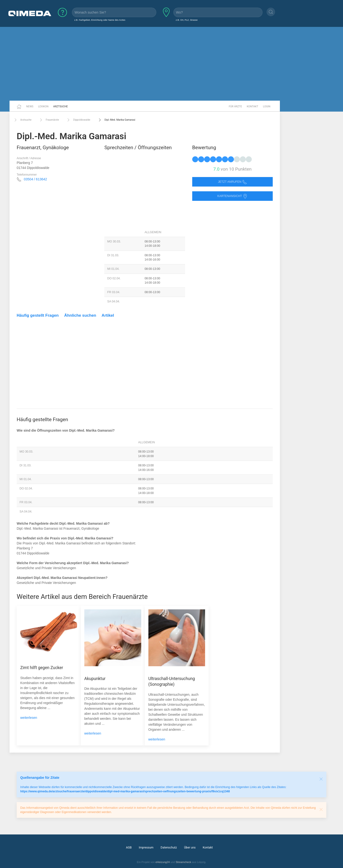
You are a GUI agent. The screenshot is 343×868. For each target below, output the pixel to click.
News (30, 106)
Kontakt (252, 106)
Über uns (190, 848)
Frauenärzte (49, 120)
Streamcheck (183, 862)
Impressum (146, 848)
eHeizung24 (163, 862)
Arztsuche (61, 106)
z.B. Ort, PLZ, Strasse (187, 20)
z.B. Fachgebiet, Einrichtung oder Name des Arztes (100, 20)
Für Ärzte (235, 106)
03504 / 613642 (35, 179)
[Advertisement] (171, 64)
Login (267, 106)
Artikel (108, 315)
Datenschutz (169, 848)
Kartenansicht (232, 196)
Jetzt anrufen (232, 182)
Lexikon (43, 106)
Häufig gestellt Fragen (38, 315)
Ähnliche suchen (80, 315)
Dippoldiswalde (78, 120)
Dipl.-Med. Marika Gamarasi (116, 120)
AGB (129, 848)
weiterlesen (29, 718)
